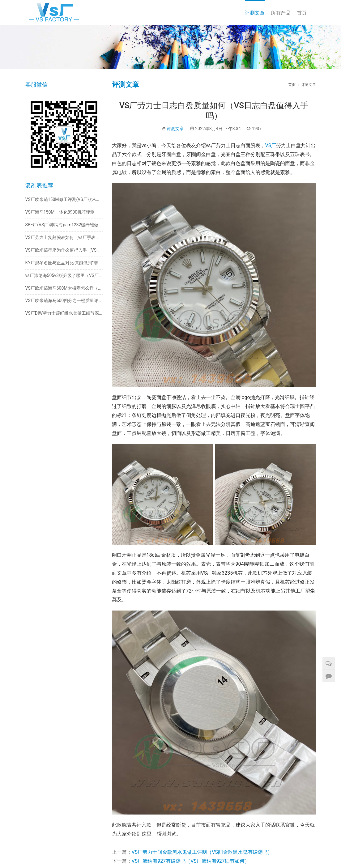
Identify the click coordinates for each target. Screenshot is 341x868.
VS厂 (271, 145)
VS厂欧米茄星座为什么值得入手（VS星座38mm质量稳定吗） (64, 250)
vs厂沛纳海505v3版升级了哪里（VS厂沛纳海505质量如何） (64, 275)
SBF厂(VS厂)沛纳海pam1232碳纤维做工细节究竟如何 (64, 225)
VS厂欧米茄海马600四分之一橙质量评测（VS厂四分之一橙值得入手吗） (64, 300)
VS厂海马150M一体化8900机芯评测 (60, 212)
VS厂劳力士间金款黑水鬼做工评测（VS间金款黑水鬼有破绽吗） (202, 852)
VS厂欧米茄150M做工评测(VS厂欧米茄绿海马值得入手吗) (64, 199)
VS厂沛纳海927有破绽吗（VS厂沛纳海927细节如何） (191, 861)
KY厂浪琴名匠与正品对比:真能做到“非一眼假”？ (64, 263)
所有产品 (281, 13)
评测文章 (255, 13)
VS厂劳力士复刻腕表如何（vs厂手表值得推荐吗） (64, 237)
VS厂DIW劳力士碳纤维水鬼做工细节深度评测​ (64, 313)
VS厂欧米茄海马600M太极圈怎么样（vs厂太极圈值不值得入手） (64, 288)
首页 (302, 13)
